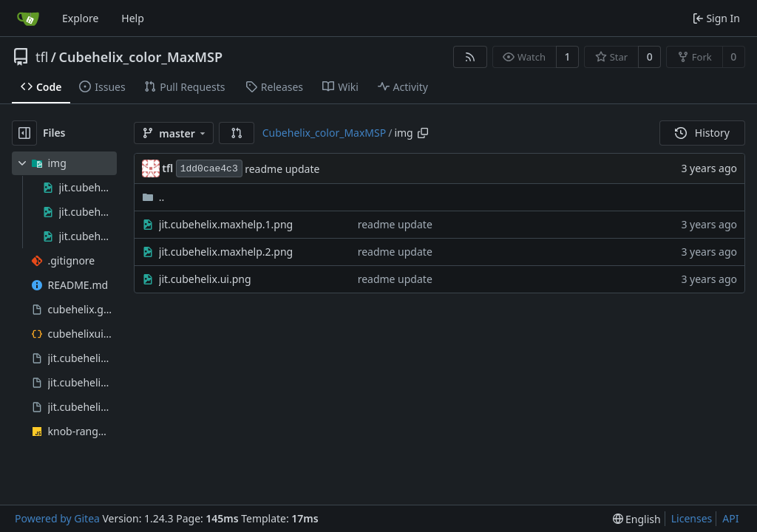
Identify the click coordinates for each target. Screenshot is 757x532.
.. (153, 197)
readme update (282, 169)
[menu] (637, 519)
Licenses (692, 518)
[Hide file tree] (24, 133)
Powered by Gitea (57, 518)
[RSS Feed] (470, 57)
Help (133, 18)
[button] (237, 133)
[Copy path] (423, 133)
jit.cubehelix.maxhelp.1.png (226, 224)
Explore (80, 18)
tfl (42, 57)
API (730, 518)
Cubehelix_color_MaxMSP (141, 57)
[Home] (28, 18)
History (702, 133)
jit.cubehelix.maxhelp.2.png (226, 252)
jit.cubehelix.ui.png (205, 279)
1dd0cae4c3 (209, 169)
